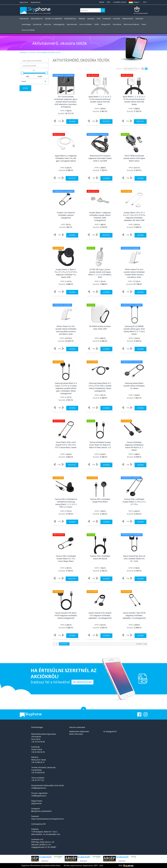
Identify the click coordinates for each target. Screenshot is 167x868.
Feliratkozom (82, 682)
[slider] (22, 73)
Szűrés (25, 88)
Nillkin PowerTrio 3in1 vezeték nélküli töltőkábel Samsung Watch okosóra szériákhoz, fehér (66, 330)
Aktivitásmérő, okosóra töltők (48, 52)
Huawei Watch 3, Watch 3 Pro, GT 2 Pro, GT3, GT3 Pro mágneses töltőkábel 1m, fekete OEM (66, 273)
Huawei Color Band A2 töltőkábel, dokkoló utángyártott (66, 215)
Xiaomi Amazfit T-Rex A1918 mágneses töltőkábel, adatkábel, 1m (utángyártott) (134, 615)
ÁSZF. (109, 2)
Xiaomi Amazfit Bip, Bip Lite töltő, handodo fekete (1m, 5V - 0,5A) (134, 559)
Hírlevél (102, 2)
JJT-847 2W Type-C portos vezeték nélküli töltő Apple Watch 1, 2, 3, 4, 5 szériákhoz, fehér (100, 273)
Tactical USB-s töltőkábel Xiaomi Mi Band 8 (100, 557)
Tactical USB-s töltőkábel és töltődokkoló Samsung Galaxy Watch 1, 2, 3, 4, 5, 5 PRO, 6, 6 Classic (66, 503)
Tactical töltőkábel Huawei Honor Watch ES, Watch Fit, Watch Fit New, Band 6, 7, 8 (100, 445)
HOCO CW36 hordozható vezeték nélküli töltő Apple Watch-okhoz (134, 158)
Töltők (32, 52)
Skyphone (23, 52)
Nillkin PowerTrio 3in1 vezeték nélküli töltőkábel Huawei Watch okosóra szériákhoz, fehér (134, 273)
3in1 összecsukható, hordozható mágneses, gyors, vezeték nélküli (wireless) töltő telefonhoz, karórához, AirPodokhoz (66, 102)
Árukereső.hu (45, 861)
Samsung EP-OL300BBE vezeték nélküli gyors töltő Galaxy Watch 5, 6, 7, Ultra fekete (134, 330)
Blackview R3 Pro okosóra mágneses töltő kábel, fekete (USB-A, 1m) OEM (100, 158)
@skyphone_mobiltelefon (41, 811)
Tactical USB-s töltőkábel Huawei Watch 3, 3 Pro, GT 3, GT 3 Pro (134, 502)
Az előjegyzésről (110, 731)
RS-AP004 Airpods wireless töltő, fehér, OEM (100, 328)
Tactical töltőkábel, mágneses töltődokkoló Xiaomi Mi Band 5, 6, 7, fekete (134, 446)
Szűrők (24, 81)
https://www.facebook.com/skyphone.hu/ (48, 819)
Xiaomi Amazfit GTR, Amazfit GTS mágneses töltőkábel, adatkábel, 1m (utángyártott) (100, 615)
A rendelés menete (120, 2)
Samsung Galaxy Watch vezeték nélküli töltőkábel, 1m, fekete (134, 386)
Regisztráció (24, 2)
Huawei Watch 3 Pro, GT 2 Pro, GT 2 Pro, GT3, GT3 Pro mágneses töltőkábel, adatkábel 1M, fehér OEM (134, 216)
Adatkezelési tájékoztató (79, 731)
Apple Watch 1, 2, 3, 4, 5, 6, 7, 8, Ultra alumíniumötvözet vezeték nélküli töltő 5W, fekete (134, 100)
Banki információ (76, 734)
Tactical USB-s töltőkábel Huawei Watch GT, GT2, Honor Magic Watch (66, 559)
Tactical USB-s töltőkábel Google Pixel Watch (100, 500)
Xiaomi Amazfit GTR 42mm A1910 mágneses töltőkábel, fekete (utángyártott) (66, 615)
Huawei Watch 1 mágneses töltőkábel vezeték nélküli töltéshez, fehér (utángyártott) (100, 216)
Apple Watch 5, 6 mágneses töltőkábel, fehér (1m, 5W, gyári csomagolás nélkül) (66, 158)
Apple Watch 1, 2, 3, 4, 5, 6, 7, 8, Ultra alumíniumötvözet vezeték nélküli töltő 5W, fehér (100, 100)
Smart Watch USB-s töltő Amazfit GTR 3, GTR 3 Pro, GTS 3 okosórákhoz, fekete (66, 445)
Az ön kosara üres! (141, 13)
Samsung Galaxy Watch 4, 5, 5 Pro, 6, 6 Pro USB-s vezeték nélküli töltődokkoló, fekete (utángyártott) (100, 387)
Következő (64, 644)
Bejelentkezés (36, 2)
